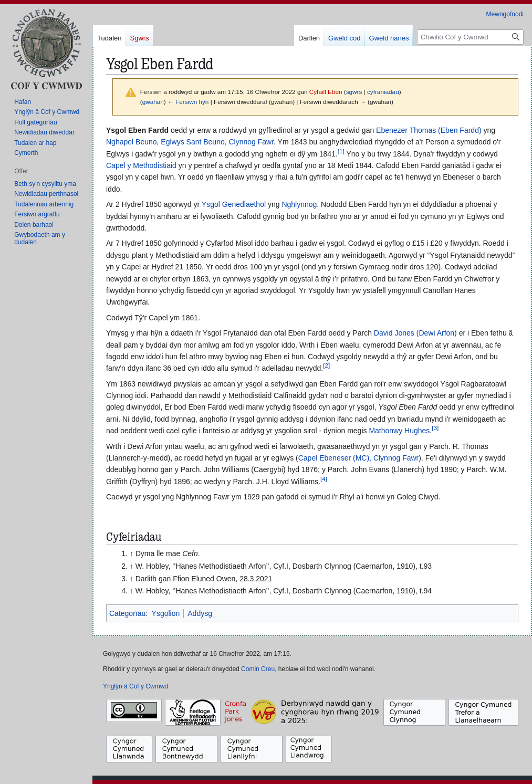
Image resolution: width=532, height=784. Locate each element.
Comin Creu (258, 669)
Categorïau (127, 613)
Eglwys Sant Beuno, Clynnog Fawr (217, 142)
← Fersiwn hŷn (188, 102)
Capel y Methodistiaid (141, 165)
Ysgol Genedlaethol (234, 204)
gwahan (153, 102)
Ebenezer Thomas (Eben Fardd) (429, 130)
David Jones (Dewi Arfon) (415, 333)
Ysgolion (166, 613)
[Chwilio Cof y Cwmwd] (470, 37)
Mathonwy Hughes (399, 431)
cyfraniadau (383, 92)
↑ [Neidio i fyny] (132, 553)
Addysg (200, 613)
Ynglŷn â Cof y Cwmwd (135, 686)
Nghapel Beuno (132, 142)
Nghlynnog (299, 204)
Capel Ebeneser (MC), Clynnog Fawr (359, 458)
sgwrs (354, 92)
